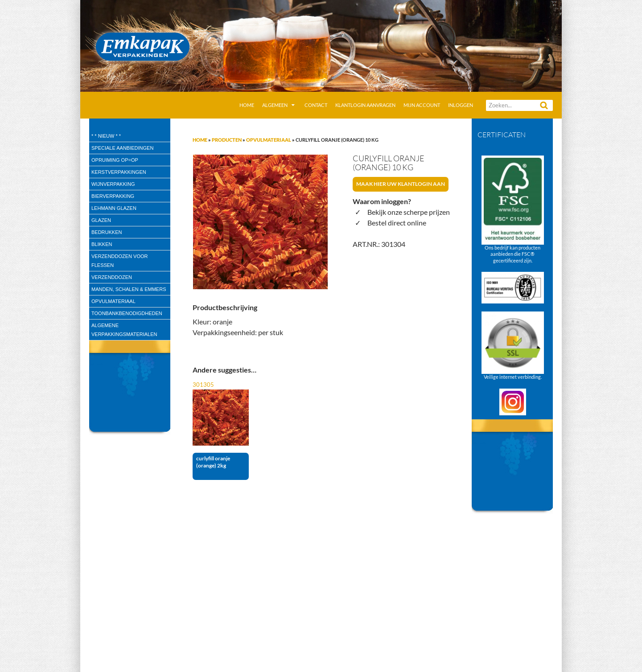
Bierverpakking (113, 196)
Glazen (101, 220)
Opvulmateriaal (269, 140)
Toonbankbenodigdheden (127, 313)
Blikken (102, 244)
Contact (316, 105)
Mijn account (422, 105)
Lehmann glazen (114, 208)
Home (247, 105)
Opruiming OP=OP (115, 160)
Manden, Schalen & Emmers (129, 289)
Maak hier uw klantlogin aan (401, 184)
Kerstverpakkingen (119, 172)
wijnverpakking (113, 184)
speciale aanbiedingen (122, 148)
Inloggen (461, 105)
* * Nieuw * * (106, 136)
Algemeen (275, 105)
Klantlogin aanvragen (365, 105)
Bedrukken (107, 232)
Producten (227, 140)
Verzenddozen (112, 277)
